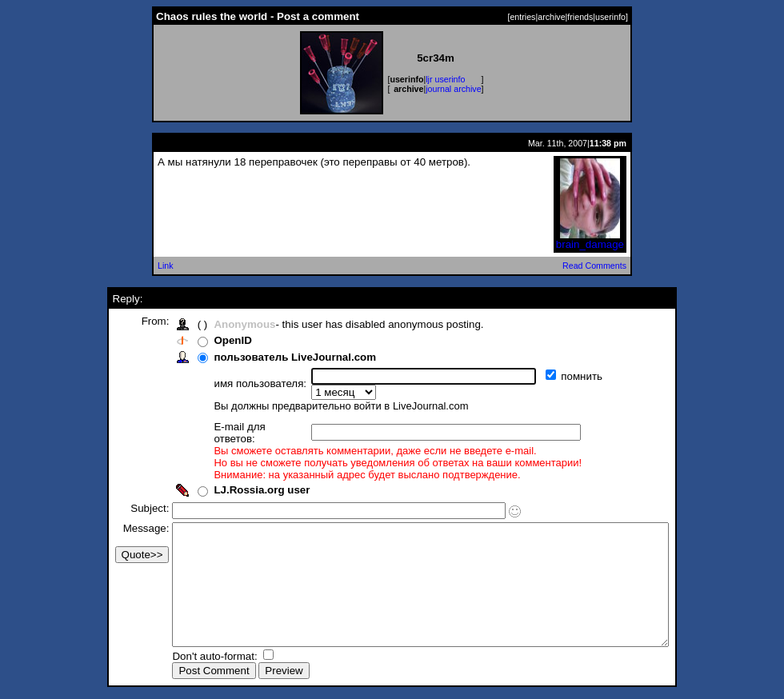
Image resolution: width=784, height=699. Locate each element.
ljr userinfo (445, 79)
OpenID (203, 340)
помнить (554, 376)
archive (551, 17)
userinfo (610, 17)
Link (166, 266)
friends (580, 17)
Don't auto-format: (186, 658)
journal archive (453, 89)
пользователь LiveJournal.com (265, 357)
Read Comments (594, 266)
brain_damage (590, 240)
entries (522, 17)
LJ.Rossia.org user (232, 467)
